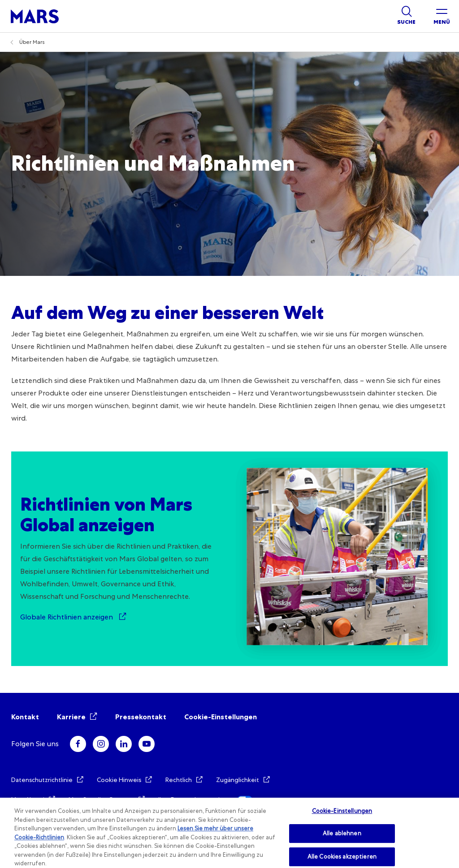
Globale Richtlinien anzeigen (67, 617)
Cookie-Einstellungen (221, 717)
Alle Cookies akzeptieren (342, 857)
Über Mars (32, 42)
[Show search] (406, 16)
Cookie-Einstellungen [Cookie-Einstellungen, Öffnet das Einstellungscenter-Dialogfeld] (342, 811)
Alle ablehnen (342, 833)
